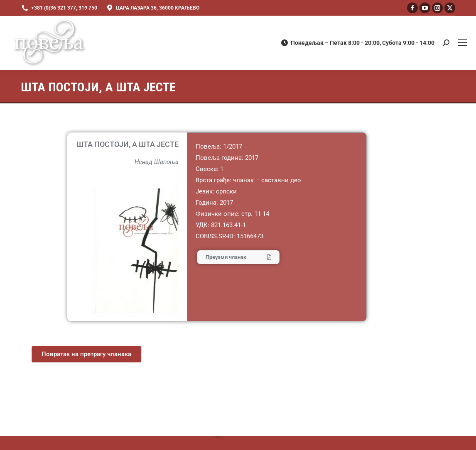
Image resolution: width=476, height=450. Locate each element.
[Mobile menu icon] (463, 43)
